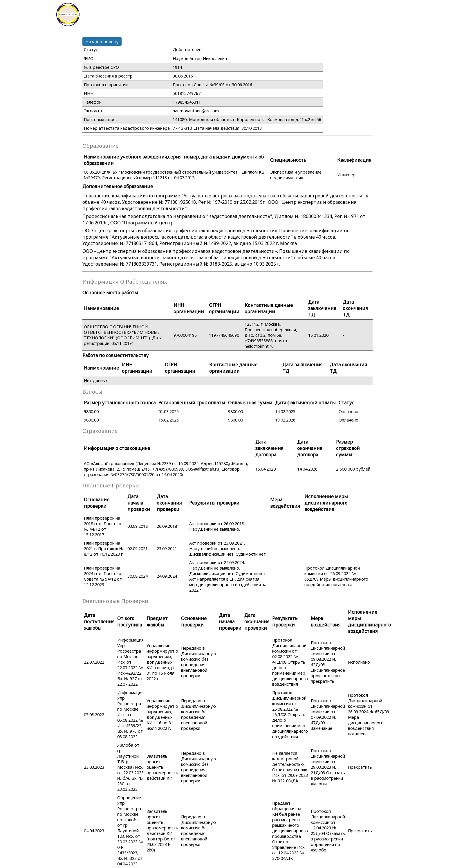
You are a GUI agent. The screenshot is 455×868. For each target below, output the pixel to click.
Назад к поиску (102, 42)
